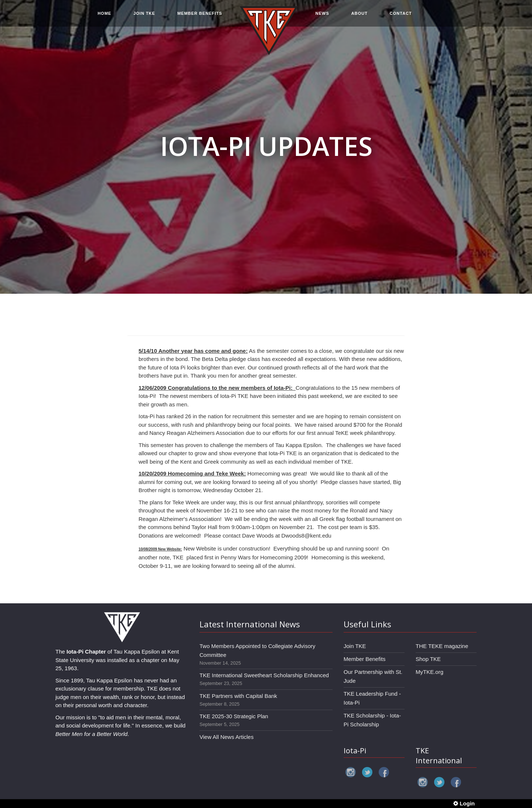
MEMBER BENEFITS (200, 16)
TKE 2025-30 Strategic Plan (234, 716)
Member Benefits (364, 659)
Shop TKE (428, 659)
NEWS (322, 16)
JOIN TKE (144, 16)
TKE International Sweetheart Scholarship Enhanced (264, 675)
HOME (104, 16)
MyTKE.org (429, 672)
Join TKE (355, 646)
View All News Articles (226, 737)
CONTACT (401, 16)
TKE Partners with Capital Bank (238, 696)
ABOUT (359, 16)
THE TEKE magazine (442, 646)
